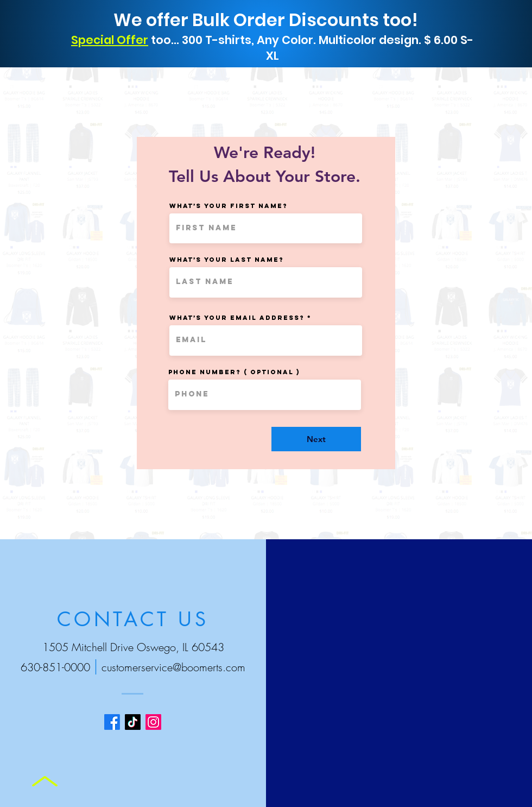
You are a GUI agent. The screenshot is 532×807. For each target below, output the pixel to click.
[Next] (316, 439)
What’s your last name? (227, 260)
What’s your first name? (229, 206)
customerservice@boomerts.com (173, 667)
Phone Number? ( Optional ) (234, 372)
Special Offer (110, 40)
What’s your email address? (237, 318)
